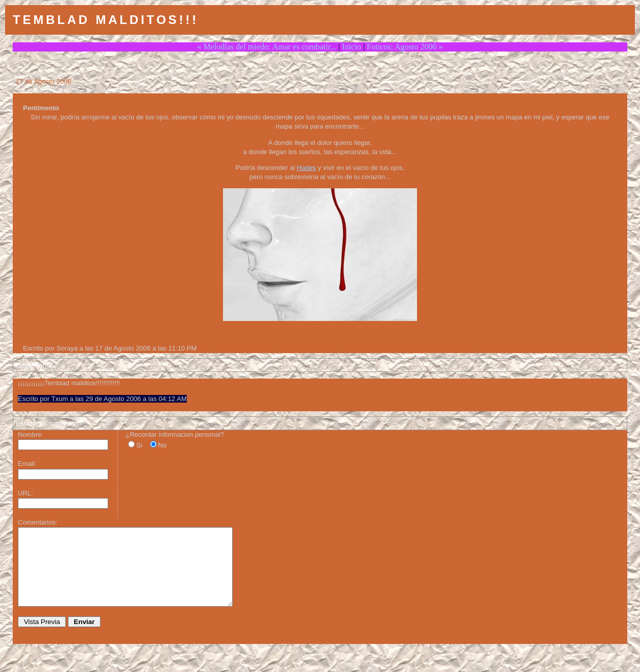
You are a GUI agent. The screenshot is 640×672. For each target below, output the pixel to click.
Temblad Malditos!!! (106, 20)
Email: (27, 464)
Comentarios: (38, 522)
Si (139, 445)
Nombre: (31, 434)
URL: (26, 493)
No (163, 445)
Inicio (351, 47)
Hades (306, 168)
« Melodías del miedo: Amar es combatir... (266, 47)
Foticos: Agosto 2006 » (405, 47)
